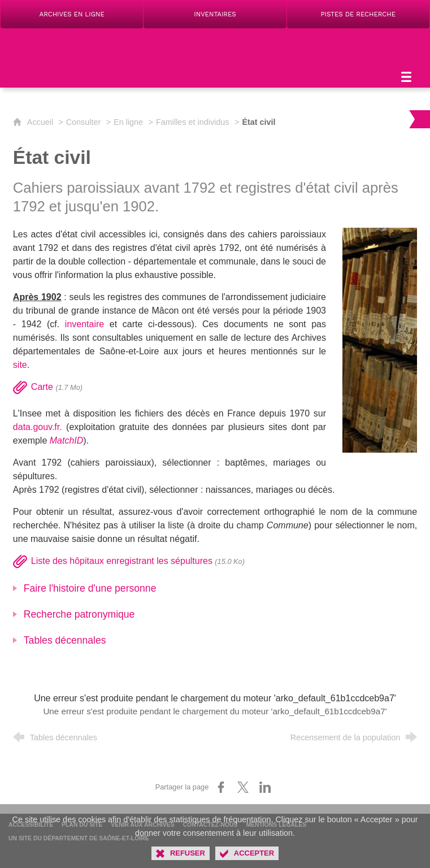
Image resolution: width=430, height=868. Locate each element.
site (20, 365)
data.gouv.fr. (38, 427)
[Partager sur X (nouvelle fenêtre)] (243, 787)
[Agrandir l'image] (380, 339)
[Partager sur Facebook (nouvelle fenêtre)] (221, 787)
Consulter (84, 122)
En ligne (128, 122)
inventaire (84, 324)
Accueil (41, 122)
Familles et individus (193, 122)
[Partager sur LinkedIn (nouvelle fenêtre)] (265, 787)
